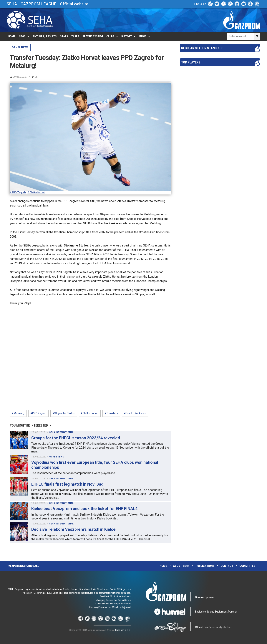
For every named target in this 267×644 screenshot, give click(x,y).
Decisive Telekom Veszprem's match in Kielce (73, 529)
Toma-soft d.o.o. (123, 630)
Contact (227, 566)
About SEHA (181, 566)
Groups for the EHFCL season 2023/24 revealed (76, 438)
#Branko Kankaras (135, 413)
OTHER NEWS (20, 47)
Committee (247, 566)
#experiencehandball (24, 566)
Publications (205, 566)
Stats (64, 36)
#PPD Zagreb (18, 192)
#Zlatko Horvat (36, 192)
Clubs (110, 36)
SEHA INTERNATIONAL (61, 432)
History (127, 36)
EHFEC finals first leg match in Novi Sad (67, 484)
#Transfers (111, 413)
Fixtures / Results (45, 36)
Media (143, 36)
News (22, 36)
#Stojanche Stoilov (64, 413)
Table (75, 36)
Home (12, 36)
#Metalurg (18, 413)
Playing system (93, 36)
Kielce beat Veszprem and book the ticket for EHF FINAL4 (84, 509)
